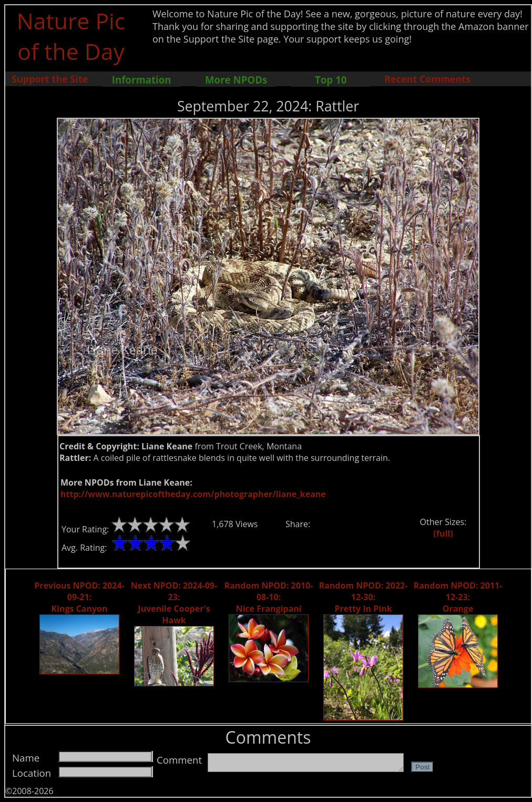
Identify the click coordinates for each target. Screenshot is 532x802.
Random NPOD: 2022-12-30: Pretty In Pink (364, 597)
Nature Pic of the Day (71, 36)
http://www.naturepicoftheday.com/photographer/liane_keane (193, 494)
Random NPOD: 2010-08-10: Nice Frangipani (269, 597)
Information (142, 80)
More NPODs (236, 80)
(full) (443, 533)
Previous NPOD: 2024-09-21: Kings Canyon (79, 597)
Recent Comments (427, 79)
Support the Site (50, 79)
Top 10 (331, 80)
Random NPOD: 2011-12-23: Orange (458, 597)
